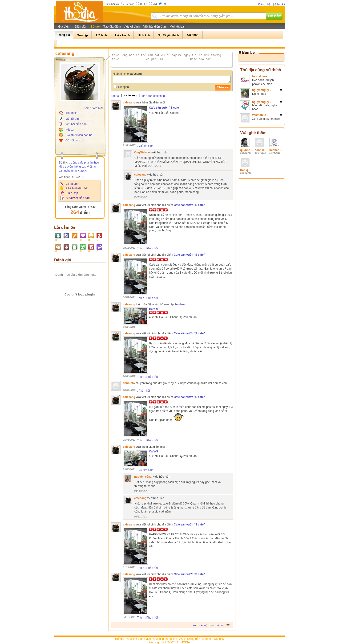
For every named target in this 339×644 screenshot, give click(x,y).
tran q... (245, 170)
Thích (141, 248)
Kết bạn (70, 130)
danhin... (260, 150)
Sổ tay (95, 27)
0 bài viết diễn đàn (78, 198)
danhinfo (129, 383)
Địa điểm (64, 27)
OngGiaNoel (142, 152)
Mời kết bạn (178, 27)
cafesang (130, 95)
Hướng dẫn (193, 639)
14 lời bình (73, 184)
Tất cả (115, 96)
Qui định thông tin (164, 639)
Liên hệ (207, 639)
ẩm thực (180, 304)
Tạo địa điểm (112, 27)
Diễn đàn (81, 27)
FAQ (181, 639)
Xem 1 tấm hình (94, 108)
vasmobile (259, 115)
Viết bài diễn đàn (154, 27)
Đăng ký (280, 4)
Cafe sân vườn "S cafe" (165, 108)
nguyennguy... (262, 90)
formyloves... (261, 76)
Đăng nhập (265, 4)
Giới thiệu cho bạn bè (79, 135)
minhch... (276, 150)
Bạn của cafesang (153, 96)
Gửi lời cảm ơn (75, 140)
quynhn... (246, 150)
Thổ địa (119, 639)
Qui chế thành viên (139, 639)
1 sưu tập (72, 193)
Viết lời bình (132, 27)
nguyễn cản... (143, 477)
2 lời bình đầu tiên (77, 188)
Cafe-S (153, 309)
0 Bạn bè (247, 52)
